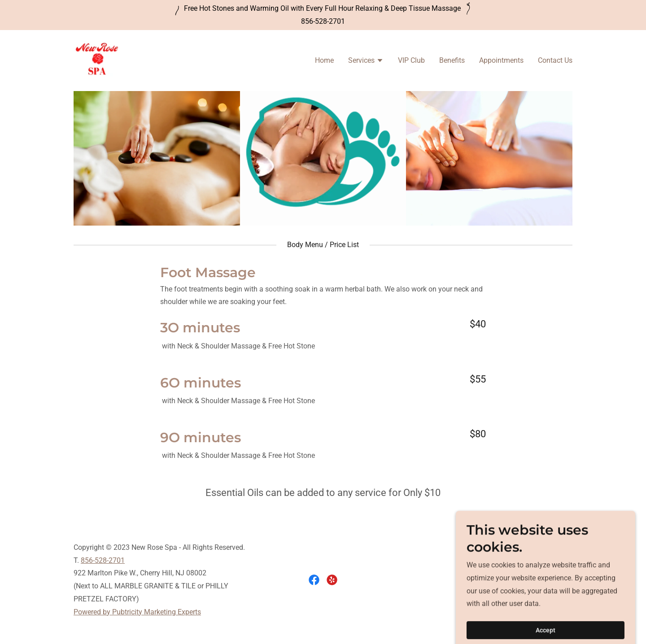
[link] (97, 60)
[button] (366, 61)
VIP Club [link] (411, 60)
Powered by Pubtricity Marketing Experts (137, 612)
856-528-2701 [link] (323, 21)
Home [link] (324, 60)
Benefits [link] (452, 60)
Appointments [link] (501, 60)
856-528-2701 (103, 560)
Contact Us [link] (555, 60)
